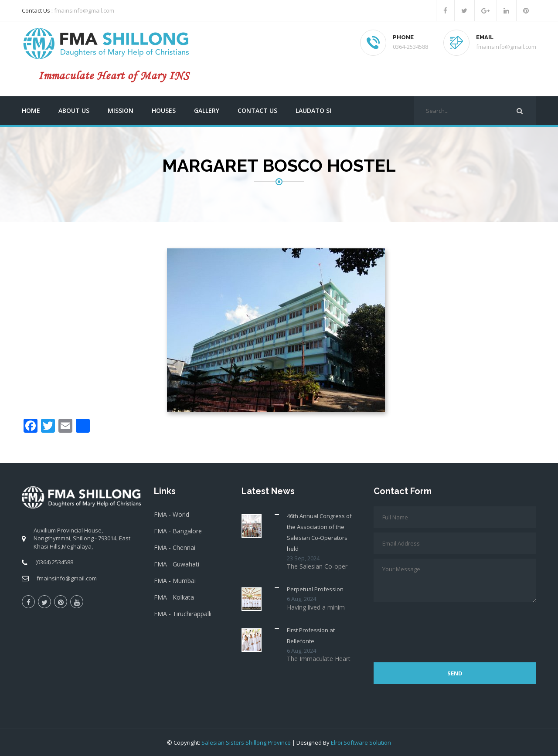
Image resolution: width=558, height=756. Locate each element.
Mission (121, 110)
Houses (164, 110)
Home (31, 110)
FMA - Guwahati (177, 564)
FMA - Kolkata (174, 597)
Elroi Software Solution (361, 742)
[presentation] (440, 628)
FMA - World (172, 514)
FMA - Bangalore (178, 531)
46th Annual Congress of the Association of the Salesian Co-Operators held (319, 532)
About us (74, 110)
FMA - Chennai (175, 548)
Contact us (257, 110)
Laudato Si (313, 110)
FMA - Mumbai (175, 581)
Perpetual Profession (315, 589)
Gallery (207, 110)
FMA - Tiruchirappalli (183, 614)
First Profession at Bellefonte (311, 636)
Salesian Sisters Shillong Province (246, 742)
